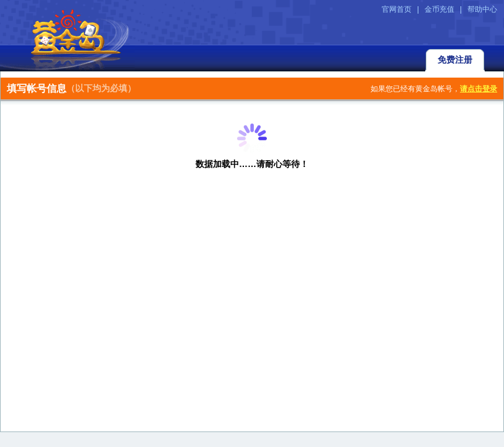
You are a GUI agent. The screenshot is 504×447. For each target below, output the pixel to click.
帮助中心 (482, 9)
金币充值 (439, 9)
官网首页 (397, 9)
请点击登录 (479, 89)
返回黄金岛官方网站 (67, 35)
